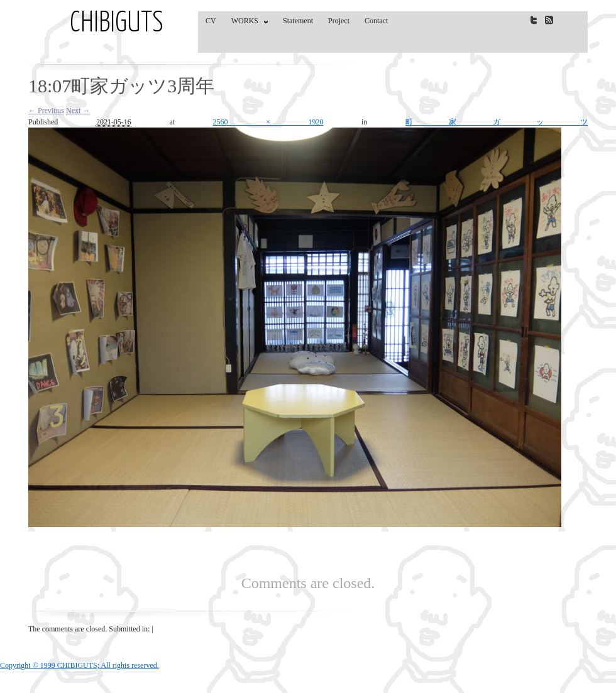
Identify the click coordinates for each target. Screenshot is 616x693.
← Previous (46, 111)
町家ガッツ (497, 122)
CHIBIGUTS (117, 24)
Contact (376, 21)
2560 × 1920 (268, 122)
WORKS (247, 23)
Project (339, 21)
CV (211, 21)
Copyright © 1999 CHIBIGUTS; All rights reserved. (80, 665)
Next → (78, 111)
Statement (298, 21)
